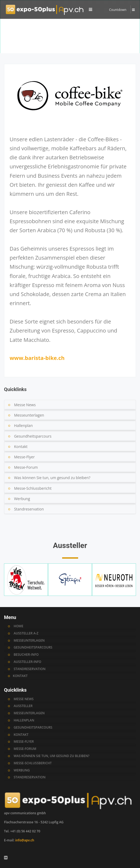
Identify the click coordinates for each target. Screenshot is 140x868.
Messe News (25, 405)
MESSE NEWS (24, 699)
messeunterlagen (29, 713)
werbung (22, 770)
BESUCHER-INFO (26, 655)
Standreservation (29, 509)
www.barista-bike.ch (37, 358)
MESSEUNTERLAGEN (29, 641)
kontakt (21, 735)
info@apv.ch (25, 840)
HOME (18, 626)
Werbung (22, 499)
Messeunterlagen (29, 415)
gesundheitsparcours (33, 728)
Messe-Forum (26, 467)
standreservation (30, 777)
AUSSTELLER (23, 706)
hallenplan (24, 720)
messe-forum (25, 749)
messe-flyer (24, 742)
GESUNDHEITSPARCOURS (33, 647)
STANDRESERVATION (30, 669)
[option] (70, 38)
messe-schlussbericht (33, 763)
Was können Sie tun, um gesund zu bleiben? (52, 478)
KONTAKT (20, 676)
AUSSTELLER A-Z (26, 633)
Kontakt (21, 447)
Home (10, 48)
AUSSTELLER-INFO (27, 662)
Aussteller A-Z (29, 48)
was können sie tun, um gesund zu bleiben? (51, 756)
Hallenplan (23, 425)
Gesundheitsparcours (33, 436)
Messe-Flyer (25, 457)
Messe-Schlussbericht (33, 488)
